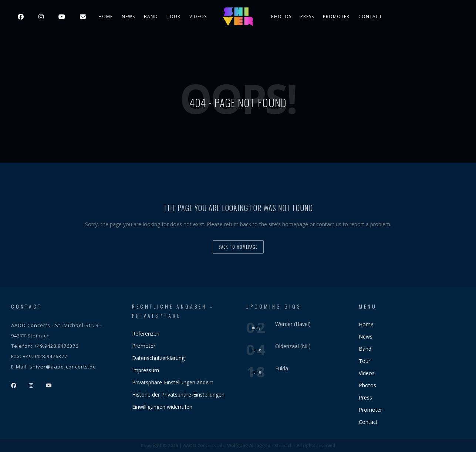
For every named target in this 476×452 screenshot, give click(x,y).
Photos (281, 16)
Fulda (282, 368)
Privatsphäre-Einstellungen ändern (173, 382)
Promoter (336, 16)
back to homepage (238, 247)
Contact (370, 16)
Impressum (146, 370)
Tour (174, 16)
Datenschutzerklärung (158, 358)
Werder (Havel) (293, 324)
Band (151, 16)
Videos (198, 16)
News (128, 16)
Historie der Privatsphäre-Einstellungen (178, 395)
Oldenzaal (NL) (293, 346)
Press (307, 16)
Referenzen (146, 334)
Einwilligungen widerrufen (162, 407)
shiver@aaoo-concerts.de (63, 367)
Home (106, 16)
